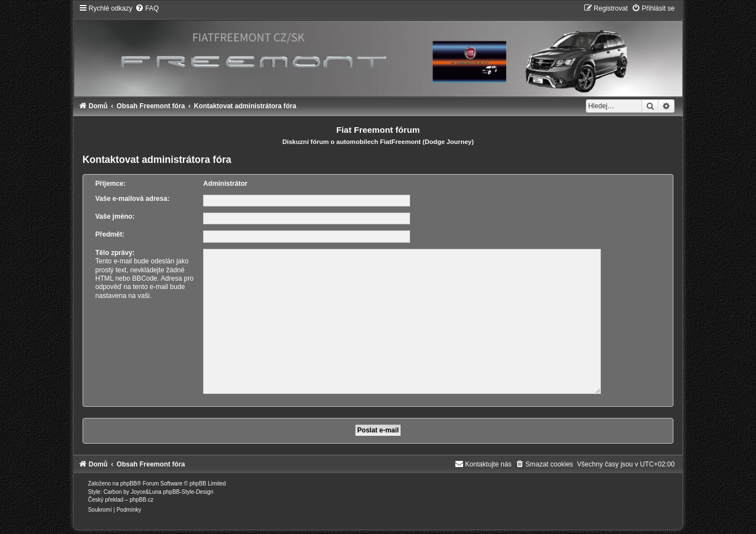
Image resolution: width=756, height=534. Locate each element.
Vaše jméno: (115, 217)
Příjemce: (110, 184)
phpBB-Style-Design (188, 487)
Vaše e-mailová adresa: (133, 199)
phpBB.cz (141, 495)
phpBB (129, 479)
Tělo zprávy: (115, 253)
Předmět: (110, 234)
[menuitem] (147, 8)
